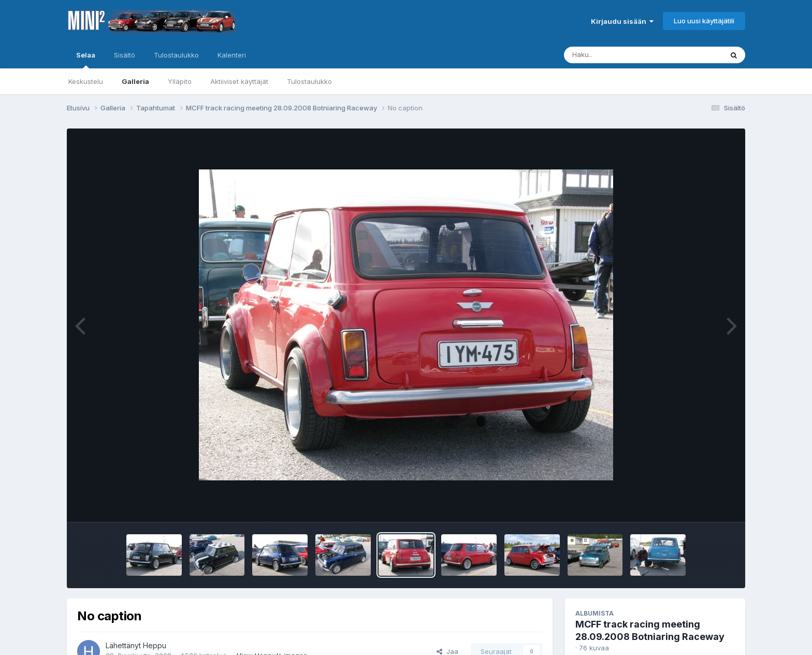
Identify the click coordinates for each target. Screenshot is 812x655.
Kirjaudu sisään (622, 21)
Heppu (155, 645)
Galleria (135, 81)
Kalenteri (232, 55)
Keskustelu (86, 81)
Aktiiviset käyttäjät (239, 81)
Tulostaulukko (309, 81)
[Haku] (624, 55)
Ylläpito (180, 81)
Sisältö (125, 55)
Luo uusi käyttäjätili (704, 21)
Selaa (86, 60)
